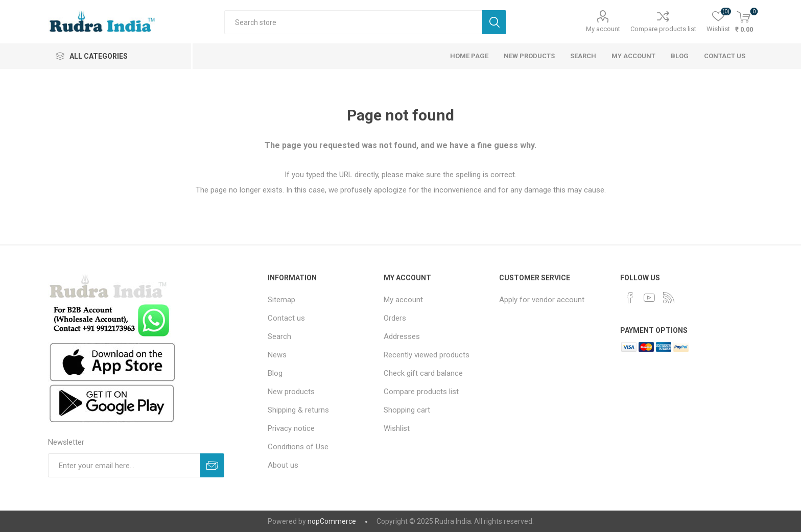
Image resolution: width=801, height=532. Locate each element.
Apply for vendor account (542, 300)
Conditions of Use (298, 447)
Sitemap (281, 300)
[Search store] (353, 22)
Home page (469, 56)
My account (603, 29)
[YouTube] (649, 298)
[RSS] (669, 298)
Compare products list (663, 29)
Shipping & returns (298, 410)
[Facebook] (630, 298)
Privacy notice (291, 428)
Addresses (402, 336)
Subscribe (212, 465)
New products (529, 56)
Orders (395, 318)
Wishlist (397, 428)
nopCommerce (332, 521)
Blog (680, 56)
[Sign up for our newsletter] (124, 465)
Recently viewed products (427, 355)
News (277, 355)
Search (494, 22)
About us (283, 465)
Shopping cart (407, 410)
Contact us (725, 56)
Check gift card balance (423, 373)
